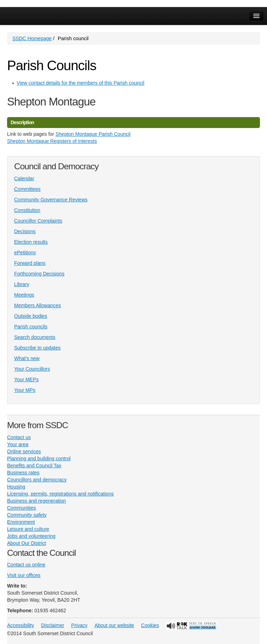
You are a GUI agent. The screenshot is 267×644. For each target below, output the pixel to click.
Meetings (24, 295)
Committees (27, 189)
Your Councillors (32, 369)
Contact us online (26, 565)
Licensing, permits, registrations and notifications (60, 494)
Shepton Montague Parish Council (93, 134)
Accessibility (20, 625)
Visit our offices (24, 575)
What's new (27, 358)
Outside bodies (31, 316)
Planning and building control (39, 458)
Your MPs (25, 390)
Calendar (24, 178)
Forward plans (30, 263)
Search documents (35, 337)
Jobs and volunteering (31, 536)
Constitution (27, 210)
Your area (18, 444)
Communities (22, 508)
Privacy (79, 625)
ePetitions (25, 253)
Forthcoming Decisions (39, 274)
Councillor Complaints (38, 221)
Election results (31, 242)
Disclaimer (52, 625)
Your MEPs (26, 379)
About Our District (26, 543)
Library (22, 284)
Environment (21, 522)
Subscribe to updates (37, 348)
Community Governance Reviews (51, 200)
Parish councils (31, 327)
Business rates (23, 473)
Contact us (19, 437)
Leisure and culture (28, 529)
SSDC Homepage (32, 38)
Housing (16, 487)
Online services (24, 451)
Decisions (25, 231)
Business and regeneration (37, 501)
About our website (114, 625)
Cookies (150, 625)
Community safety (27, 515)
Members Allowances (37, 305)
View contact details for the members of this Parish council (81, 83)
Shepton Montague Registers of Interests (52, 141)
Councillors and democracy (37, 480)
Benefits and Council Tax (34, 466)
